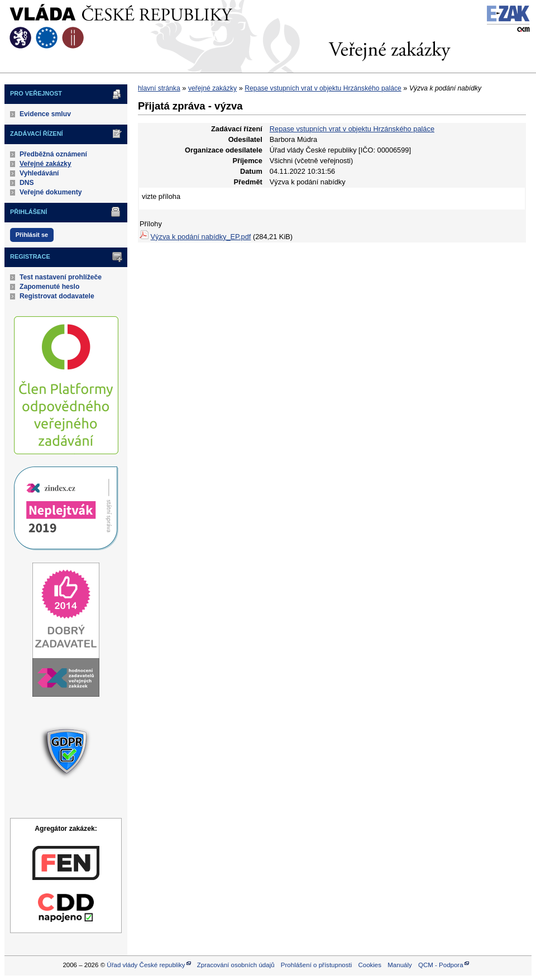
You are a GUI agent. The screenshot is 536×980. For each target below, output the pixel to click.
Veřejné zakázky (46, 164)
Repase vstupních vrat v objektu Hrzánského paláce (323, 88)
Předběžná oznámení (53, 154)
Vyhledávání (39, 173)
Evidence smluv (45, 114)
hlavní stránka (159, 88)
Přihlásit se (32, 235)
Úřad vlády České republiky (146, 965)
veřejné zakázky (212, 88)
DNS (27, 183)
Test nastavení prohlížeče (61, 277)
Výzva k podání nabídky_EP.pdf (201, 237)
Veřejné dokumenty (51, 192)
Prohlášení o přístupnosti (316, 965)
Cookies (370, 965)
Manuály (400, 965)
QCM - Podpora (441, 965)
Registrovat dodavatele (57, 296)
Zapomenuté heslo (49, 287)
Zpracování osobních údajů (236, 965)
